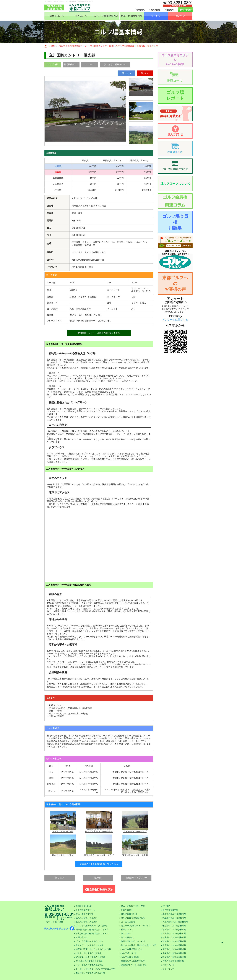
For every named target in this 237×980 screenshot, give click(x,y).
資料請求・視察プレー (115, 64)
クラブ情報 (53, 64)
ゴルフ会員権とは (129, 914)
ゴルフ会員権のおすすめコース (89, 941)
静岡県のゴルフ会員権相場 (174, 957)
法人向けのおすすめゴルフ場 (88, 953)
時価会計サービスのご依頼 (133, 941)
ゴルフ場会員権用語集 (175, 222)
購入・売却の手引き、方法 (133, 906)
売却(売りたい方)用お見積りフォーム (92, 930)
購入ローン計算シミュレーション (136, 926)
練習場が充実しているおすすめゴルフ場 (93, 949)
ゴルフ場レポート (175, 95)
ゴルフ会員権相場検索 (106, 16)
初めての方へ (57, 16)
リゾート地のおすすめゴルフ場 (89, 965)
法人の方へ (81, 16)
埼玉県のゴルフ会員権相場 (174, 918)
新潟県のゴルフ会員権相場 (174, 945)
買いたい (180, 16)
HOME (52, 46)
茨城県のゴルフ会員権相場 (174, 941)
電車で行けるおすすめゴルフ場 (89, 945)
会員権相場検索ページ (86, 910)
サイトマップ (168, 969)
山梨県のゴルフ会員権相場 (174, 953)
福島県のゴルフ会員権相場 (174, 930)
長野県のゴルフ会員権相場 (174, 949)
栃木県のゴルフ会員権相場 (174, 937)
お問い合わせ (185, 10)
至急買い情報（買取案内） (88, 918)
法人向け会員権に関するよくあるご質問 (139, 945)
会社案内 (170, 10)
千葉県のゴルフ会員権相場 (174, 926)
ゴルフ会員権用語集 (130, 957)
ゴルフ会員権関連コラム (132, 949)
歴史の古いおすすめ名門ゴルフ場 (90, 973)
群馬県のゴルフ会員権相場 (174, 933)
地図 (104, 206)
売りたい (156, 16)
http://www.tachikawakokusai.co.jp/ (88, 260)
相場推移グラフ (71, 64)
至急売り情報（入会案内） (88, 922)
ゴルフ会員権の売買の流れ (133, 918)
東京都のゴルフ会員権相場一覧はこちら (99, 864)
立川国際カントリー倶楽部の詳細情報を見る (99, 333)
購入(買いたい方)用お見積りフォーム (92, 933)
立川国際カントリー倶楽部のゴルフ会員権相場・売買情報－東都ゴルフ (124, 46)
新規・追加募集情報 (132, 16)
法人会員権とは (128, 937)
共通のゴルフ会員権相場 (173, 961)
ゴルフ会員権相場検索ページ (73, 46)
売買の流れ (155, 10)
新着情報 (141, 10)
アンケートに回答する (175, 320)
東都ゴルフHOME (84, 906)
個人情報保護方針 (170, 910)
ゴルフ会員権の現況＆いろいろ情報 (91, 926)
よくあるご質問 (128, 922)
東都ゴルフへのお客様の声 (175, 283)
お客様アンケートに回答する (134, 965)
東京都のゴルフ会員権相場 (174, 914)
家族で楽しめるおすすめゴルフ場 (90, 957)
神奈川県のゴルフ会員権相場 (175, 922)
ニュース (90, 64)
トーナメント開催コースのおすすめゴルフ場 (95, 969)
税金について (127, 930)
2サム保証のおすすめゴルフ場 (89, 961)
